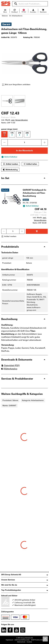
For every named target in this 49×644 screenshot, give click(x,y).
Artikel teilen (30, 164)
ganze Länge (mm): (10, 129)
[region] (24, 101)
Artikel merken (11, 164)
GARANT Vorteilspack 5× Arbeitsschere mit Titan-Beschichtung (34, 193)
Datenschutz (21, 642)
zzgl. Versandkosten (20, 120)
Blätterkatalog (10, 170)
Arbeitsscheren (17, 16)
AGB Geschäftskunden (22, 640)
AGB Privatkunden (37, 640)
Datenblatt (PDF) (10, 365)
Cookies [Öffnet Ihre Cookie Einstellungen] (29, 642)
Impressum (10, 640)
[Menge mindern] (4, 142)
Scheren (5, 16)
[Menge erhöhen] (45, 142)
